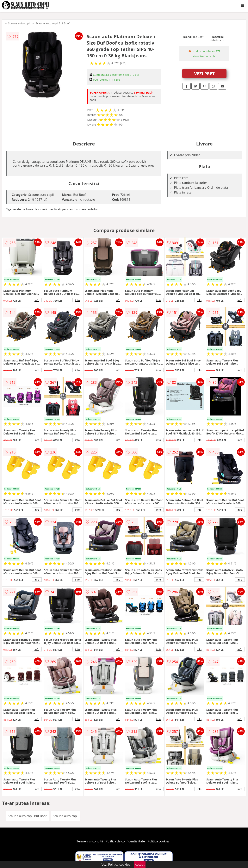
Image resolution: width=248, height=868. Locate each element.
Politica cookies (159, 841)
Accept (140, 865)
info (37, 300)
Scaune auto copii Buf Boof (53, 23)
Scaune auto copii (19, 23)
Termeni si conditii (90, 841)
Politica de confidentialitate (125, 841)
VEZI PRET (204, 73)
